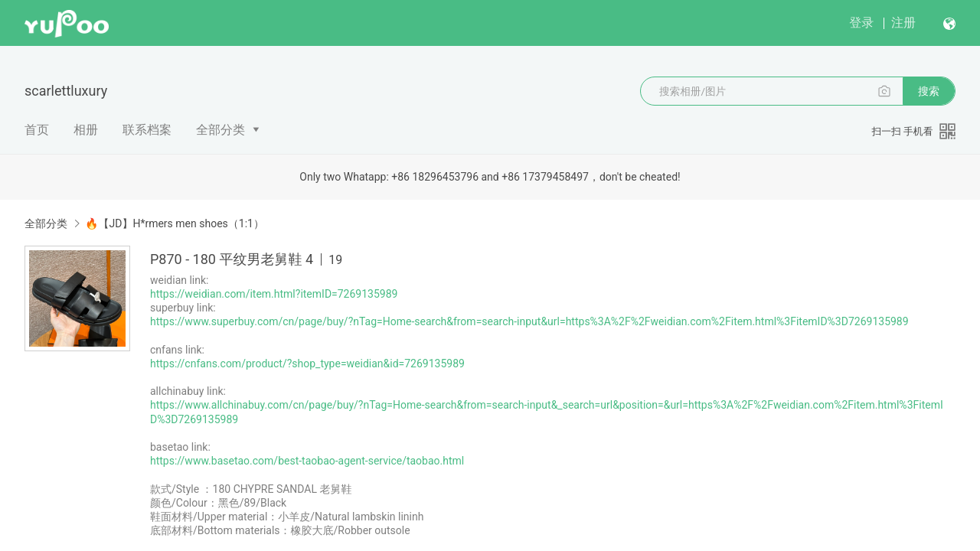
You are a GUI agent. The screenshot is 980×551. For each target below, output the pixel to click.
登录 (861, 23)
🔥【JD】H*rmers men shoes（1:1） (174, 223)
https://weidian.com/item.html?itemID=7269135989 (274, 294)
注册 (903, 23)
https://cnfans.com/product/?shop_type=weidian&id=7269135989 (307, 364)
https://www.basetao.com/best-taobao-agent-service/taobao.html (307, 461)
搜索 (929, 91)
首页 (37, 130)
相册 (86, 130)
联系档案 (147, 130)
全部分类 (220, 130)
